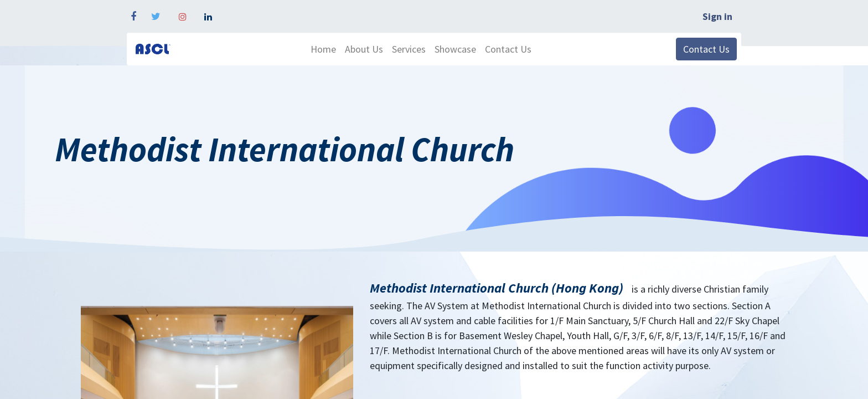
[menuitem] (323, 49)
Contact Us (706, 49)
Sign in (717, 16)
